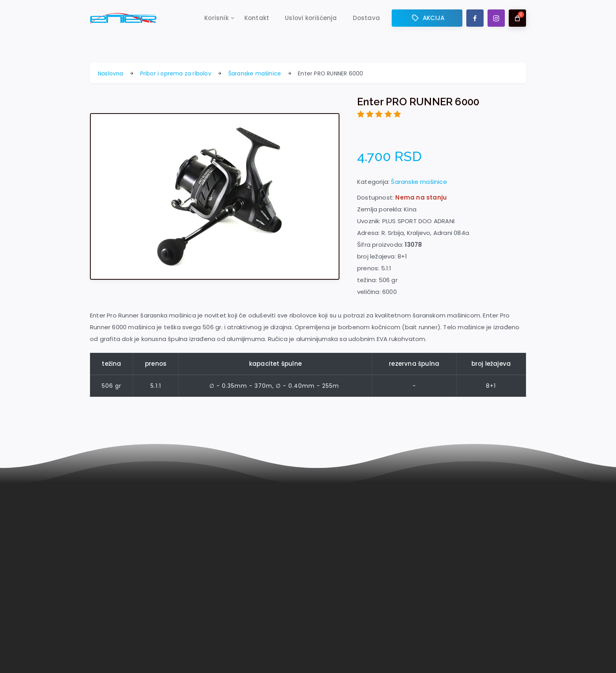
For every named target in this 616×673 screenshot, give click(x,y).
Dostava (366, 18)
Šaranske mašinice (255, 73)
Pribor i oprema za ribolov (176, 73)
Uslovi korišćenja (311, 18)
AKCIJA (427, 18)
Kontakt (257, 18)
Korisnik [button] (216, 18)
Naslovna (111, 73)
